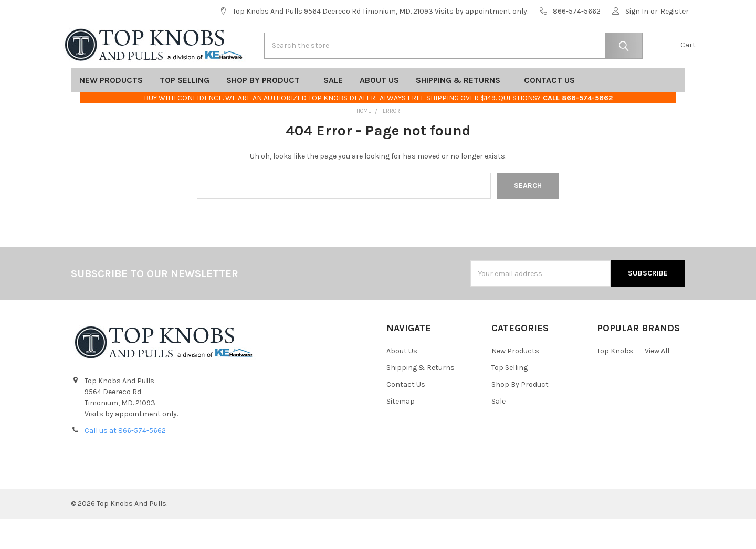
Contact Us (553, 110)
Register (675, 11)
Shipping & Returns (461, 110)
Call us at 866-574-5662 (125, 461)
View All (657, 381)
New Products (111, 110)
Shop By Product (266, 110)
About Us (379, 110)
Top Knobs (615, 381)
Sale (333, 110)
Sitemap (401, 432)
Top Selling (185, 110)
